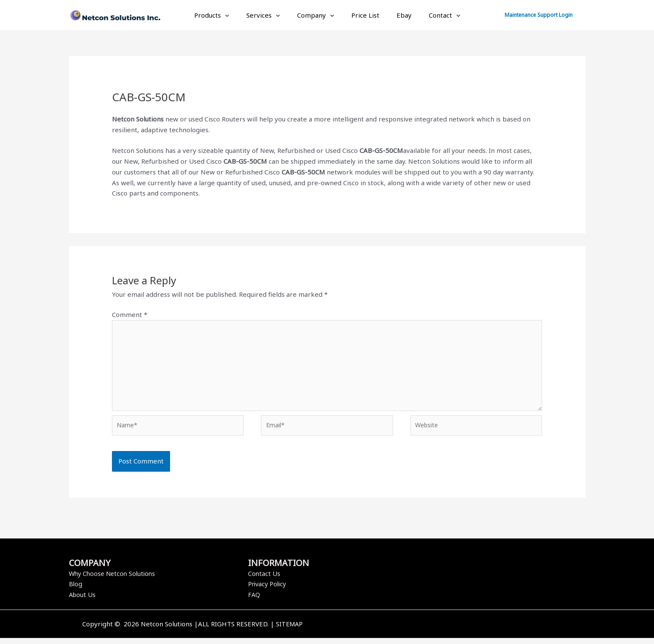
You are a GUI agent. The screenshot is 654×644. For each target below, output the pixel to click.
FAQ (254, 600)
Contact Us (264, 579)
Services (270, 15)
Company (318, 15)
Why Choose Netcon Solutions (114, 579)
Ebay (398, 15)
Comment (130, 314)
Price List (363, 15)
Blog (76, 590)
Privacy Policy (269, 590)
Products (222, 15)
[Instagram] (474, 631)
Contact (434, 15)
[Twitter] (462, 631)
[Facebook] (449, 631)
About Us (83, 600)
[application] (236, 15)
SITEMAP (290, 630)
